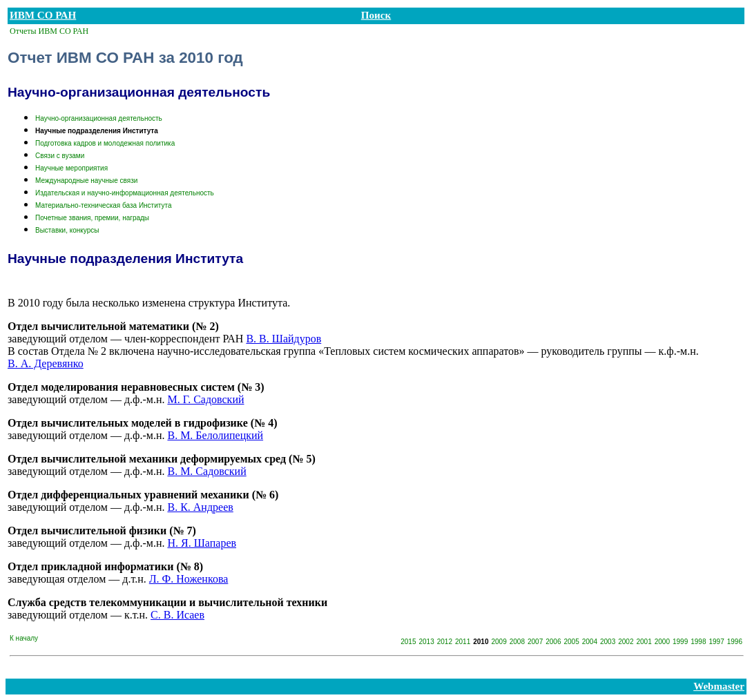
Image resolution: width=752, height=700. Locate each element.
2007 (535, 642)
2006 (553, 642)
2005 (572, 642)
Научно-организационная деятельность (99, 118)
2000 (662, 642)
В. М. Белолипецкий (215, 435)
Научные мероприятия (71, 168)
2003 (608, 642)
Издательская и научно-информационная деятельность (125, 193)
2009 (499, 642)
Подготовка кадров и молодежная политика (105, 143)
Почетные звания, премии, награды (92, 218)
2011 (463, 642)
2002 (626, 642)
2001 (644, 642)
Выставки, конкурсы (67, 230)
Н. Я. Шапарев (202, 543)
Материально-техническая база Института (104, 205)
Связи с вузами (60, 156)
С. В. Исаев (177, 615)
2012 (445, 642)
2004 (590, 642)
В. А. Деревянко (46, 363)
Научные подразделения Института (97, 131)
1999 (680, 642)
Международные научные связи (86, 181)
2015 (408, 642)
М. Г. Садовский (205, 399)
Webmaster (719, 686)
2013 (427, 642)
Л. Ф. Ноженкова (189, 579)
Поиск (376, 15)
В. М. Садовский (206, 471)
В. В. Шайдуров (283, 339)
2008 (517, 642)
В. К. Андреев (200, 507)
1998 (698, 642)
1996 (735, 642)
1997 (717, 642)
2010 (481, 642)
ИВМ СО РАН (43, 15)
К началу (24, 638)
